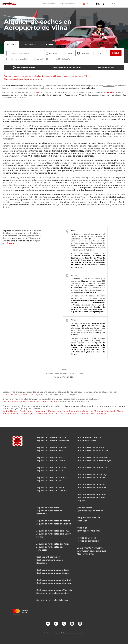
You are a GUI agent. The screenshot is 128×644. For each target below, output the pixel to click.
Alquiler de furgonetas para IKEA (53, 531)
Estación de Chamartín (19, 414)
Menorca (7, 401)
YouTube (72, 624)
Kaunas (74, 275)
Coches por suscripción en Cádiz (53, 570)
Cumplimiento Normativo (90, 548)
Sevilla (33, 394)
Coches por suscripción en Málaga (54, 583)
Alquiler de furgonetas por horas (53, 544)
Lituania (10, 243)
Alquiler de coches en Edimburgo (94, 460)
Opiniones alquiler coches (90, 511)
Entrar (112, 4)
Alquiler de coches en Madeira (92, 488)
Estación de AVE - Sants (43, 414)
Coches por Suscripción (48, 557)
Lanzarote (54, 401)
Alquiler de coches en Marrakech (93, 457)
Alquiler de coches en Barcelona (53, 440)
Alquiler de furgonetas (48, 508)
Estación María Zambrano (94, 414)
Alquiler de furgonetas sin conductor (49, 548)
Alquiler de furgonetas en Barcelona (49, 512)
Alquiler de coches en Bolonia (51, 488)
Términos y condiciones (89, 531)
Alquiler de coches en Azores (91, 495)
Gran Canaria (42, 401)
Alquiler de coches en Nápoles (52, 468)
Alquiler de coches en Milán (50, 471)
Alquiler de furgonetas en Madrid (53, 521)
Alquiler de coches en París (90, 447)
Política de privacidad (88, 541)
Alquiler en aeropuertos (89, 437)
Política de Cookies (86, 538)
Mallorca (16, 401)
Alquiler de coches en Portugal (92, 475)
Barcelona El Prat (43, 411)
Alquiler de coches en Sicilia (50, 481)
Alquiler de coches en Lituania (48, 76)
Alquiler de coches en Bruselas (92, 468)
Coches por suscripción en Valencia (54, 590)
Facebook (56, 624)
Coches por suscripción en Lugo (52, 573)
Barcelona (15, 394)
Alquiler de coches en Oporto (91, 478)
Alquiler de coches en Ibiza (50, 450)
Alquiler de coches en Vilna (77, 76)
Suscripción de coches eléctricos (53, 593)
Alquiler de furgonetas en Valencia (54, 524)
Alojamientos (49, 4)
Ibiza (24, 401)
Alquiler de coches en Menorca (52, 447)
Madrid (6, 394)
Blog (48, 624)
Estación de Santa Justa (68, 414)
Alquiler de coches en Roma (51, 460)
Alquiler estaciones (86, 440)
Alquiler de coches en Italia (50, 457)
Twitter (64, 624)
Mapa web (82, 521)
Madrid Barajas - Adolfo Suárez (18, 411)
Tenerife (31, 401)
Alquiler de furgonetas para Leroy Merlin (53, 535)
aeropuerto (95, 279)
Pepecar (8, 76)
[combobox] (12, 53)
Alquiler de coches (23, 76)
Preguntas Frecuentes (88, 518)
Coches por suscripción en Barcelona (50, 561)
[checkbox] (17, 59)
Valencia (25, 394)
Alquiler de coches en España (51, 437)
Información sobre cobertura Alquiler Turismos (91, 552)
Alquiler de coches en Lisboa (91, 485)
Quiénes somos (84, 508)
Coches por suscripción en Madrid (53, 580)
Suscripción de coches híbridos (52, 600)
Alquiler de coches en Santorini (92, 450)
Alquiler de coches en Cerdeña (52, 491)
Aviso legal (82, 528)
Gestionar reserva (67, 4)
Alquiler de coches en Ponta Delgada (91, 499)
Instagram (80, 624)
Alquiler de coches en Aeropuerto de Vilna (23, 79)
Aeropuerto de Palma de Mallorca (71, 411)
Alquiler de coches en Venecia (51, 478)
